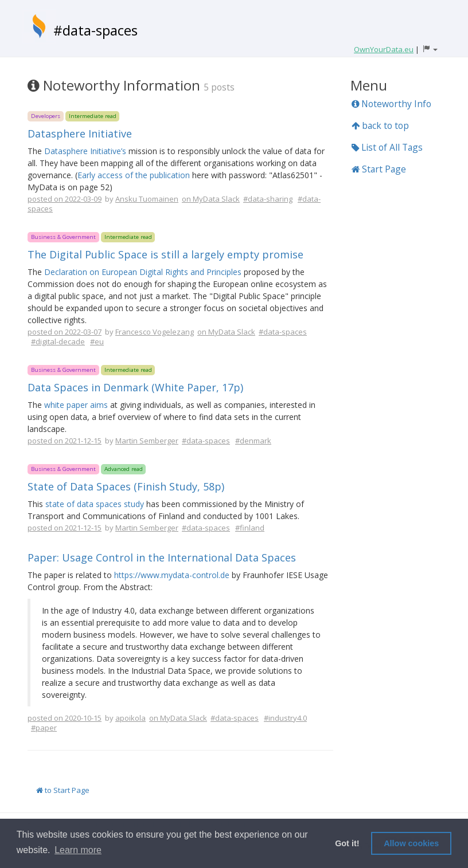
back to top (380, 125)
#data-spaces (95, 30)
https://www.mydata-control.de (172, 575)
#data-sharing (268, 199)
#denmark (253, 441)
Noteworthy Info (391, 104)
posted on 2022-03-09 (65, 199)
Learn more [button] (78, 850)
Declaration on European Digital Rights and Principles (143, 272)
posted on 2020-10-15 (65, 718)
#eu (97, 341)
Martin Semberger (147, 441)
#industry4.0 (285, 718)
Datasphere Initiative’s (85, 151)
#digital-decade (58, 341)
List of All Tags (387, 147)
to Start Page (63, 790)
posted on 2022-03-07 (65, 332)
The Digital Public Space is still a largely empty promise (165, 254)
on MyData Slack (211, 199)
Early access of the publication (134, 175)
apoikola (130, 718)
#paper (44, 728)
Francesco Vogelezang (155, 332)
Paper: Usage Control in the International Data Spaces (162, 557)
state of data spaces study (95, 504)
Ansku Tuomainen (147, 199)
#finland (250, 528)
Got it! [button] (347, 843)
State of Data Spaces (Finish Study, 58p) (126, 486)
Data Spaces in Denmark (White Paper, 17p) (135, 387)
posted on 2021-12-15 (65, 441)
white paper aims (76, 405)
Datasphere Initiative (80, 133)
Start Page (379, 169)
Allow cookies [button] (411, 843)
